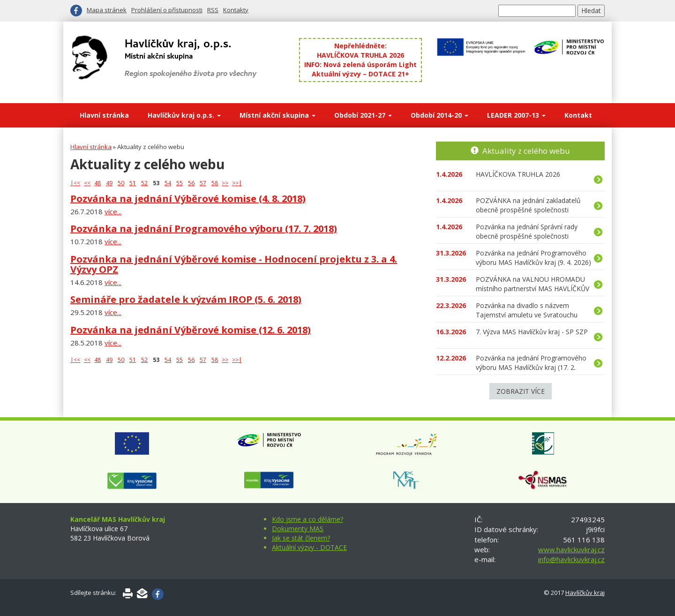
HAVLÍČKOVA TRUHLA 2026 (360, 55)
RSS (213, 10)
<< (87, 183)
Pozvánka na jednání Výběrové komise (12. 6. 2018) (191, 330)
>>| (237, 183)
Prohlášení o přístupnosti (167, 10)
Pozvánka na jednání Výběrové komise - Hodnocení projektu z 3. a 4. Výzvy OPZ (234, 264)
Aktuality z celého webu (526, 151)
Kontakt (578, 115)
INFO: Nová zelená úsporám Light (360, 64)
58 (215, 183)
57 (203, 183)
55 (180, 183)
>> (225, 183)
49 (109, 183)
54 (168, 183)
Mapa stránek (107, 10)
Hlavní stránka (104, 115)
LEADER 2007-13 (516, 115)
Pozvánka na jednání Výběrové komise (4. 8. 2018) (188, 199)
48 (97, 183)
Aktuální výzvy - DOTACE (309, 547)
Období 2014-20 (439, 115)
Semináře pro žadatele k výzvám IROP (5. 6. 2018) (186, 299)
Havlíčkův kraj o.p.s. (184, 115)
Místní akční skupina (277, 115)
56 (191, 183)
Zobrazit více (521, 391)
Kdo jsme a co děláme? (307, 519)
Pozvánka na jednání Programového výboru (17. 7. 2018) (204, 229)
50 (121, 183)
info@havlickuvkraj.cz (571, 559)
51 (133, 183)
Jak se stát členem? (301, 538)
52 (144, 183)
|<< (75, 183)
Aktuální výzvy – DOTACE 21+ (360, 74)
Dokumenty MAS (298, 529)
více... (113, 211)
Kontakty (236, 10)
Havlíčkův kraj (585, 593)
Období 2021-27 (363, 115)
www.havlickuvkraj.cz (571, 549)
